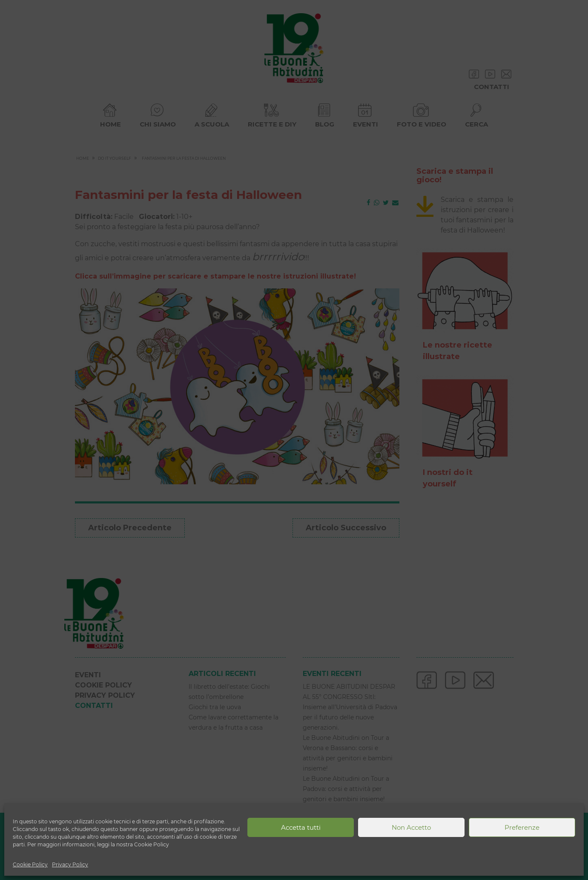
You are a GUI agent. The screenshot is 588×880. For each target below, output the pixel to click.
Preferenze (522, 827)
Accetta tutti (301, 827)
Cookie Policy (30, 864)
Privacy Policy (70, 864)
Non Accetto (411, 827)
